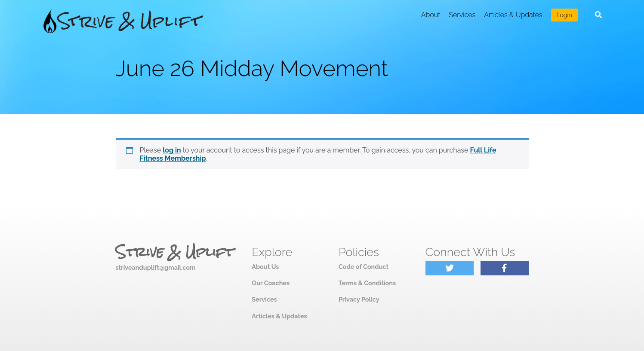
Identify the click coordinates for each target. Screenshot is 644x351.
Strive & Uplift (175, 252)
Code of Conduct (364, 267)
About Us (265, 267)
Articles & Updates (513, 15)
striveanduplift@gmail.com (156, 267)
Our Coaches (271, 283)
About (431, 15)
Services (462, 15)
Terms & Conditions (367, 283)
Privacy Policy (359, 299)
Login (564, 15)
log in (172, 150)
